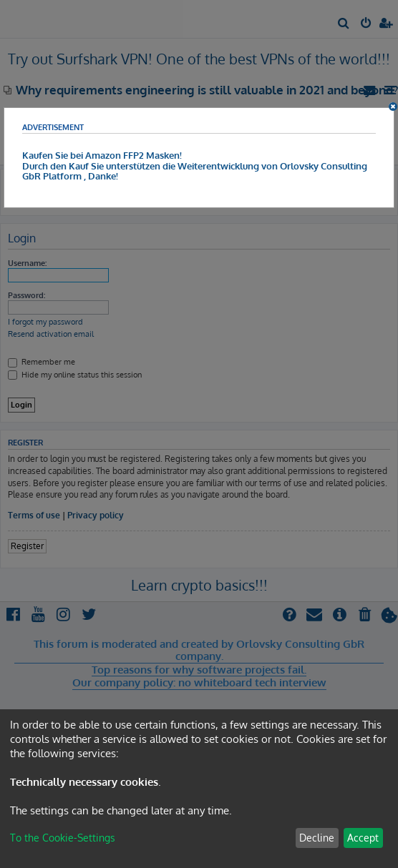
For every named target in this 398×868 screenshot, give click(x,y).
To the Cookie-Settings (63, 838)
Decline (317, 838)
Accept (363, 838)
